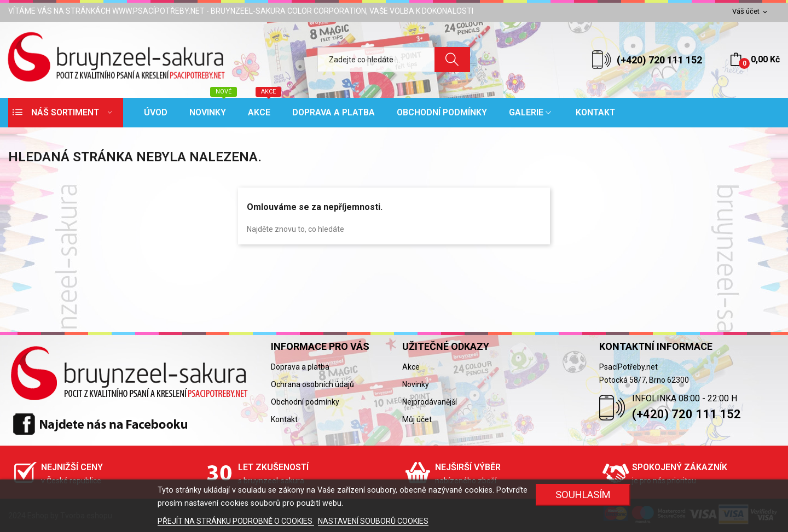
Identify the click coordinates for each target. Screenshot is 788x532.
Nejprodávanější (430, 402)
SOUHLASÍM (583, 495)
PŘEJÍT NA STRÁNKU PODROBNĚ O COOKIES (236, 521)
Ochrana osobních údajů (312, 384)
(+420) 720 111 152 (659, 60)
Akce (411, 367)
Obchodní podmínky (305, 402)
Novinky (416, 384)
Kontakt (284, 419)
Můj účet (417, 419)
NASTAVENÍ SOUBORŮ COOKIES (373, 521)
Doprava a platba (300, 367)
